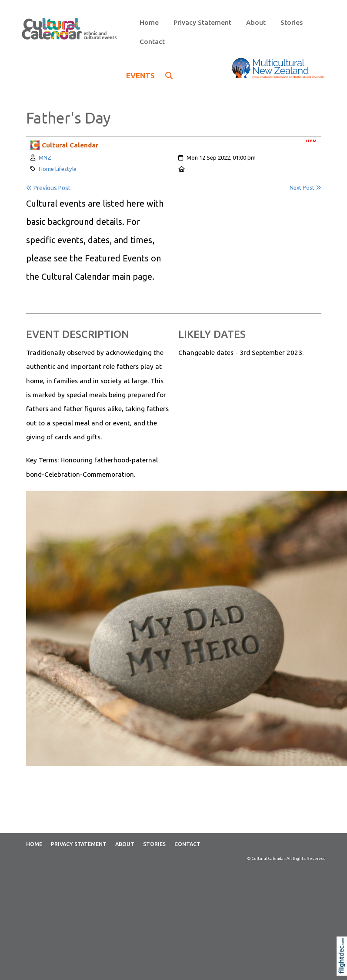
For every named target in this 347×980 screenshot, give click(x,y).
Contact (152, 42)
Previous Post (48, 188)
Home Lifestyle (58, 169)
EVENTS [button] (149, 75)
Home (149, 22)
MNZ (45, 157)
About (256, 22)
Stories (292, 22)
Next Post (305, 188)
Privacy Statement (202, 22)
